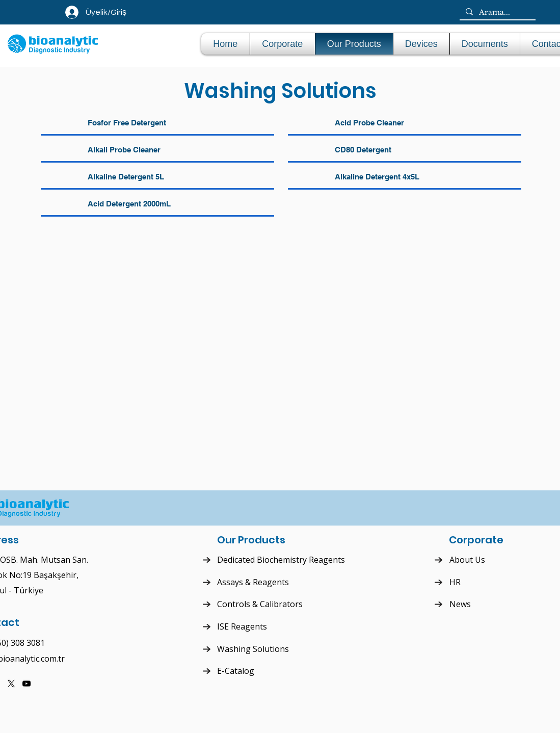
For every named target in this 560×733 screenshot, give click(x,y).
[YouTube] (26, 684)
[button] (421, 44)
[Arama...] (497, 13)
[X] (11, 684)
